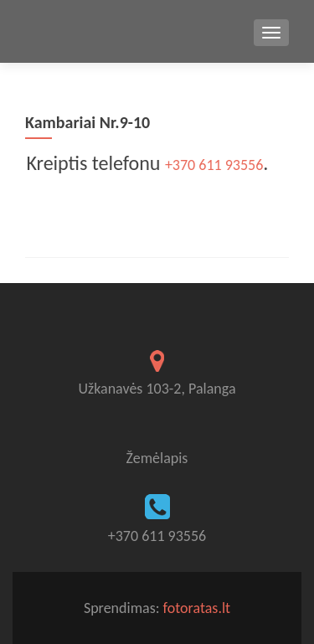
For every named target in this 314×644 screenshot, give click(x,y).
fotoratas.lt (197, 608)
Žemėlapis (157, 458)
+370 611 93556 (212, 165)
